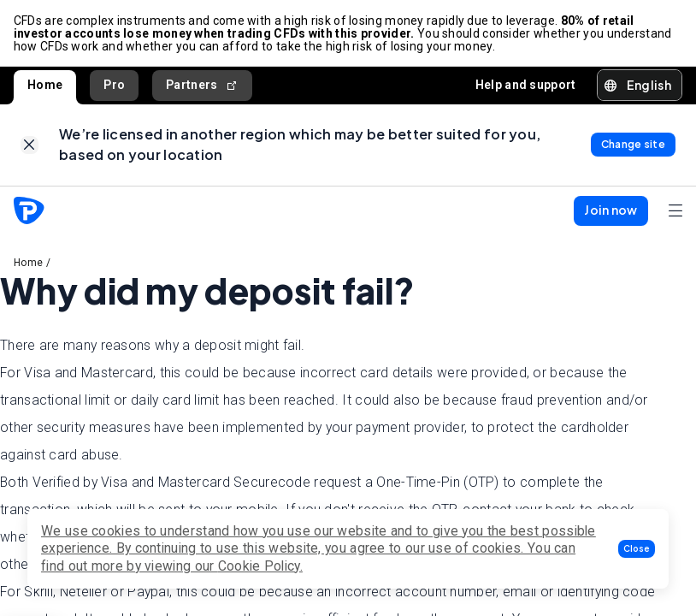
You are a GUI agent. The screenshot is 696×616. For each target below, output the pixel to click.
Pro (114, 85)
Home (45, 85)
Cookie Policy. (260, 566)
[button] (637, 549)
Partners (202, 85)
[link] (29, 146)
